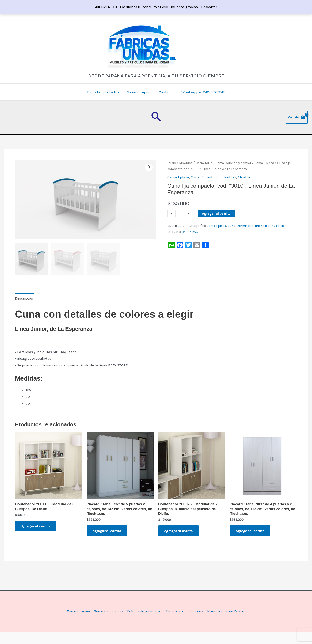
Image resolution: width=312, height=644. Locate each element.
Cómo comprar (76, 611)
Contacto (166, 92)
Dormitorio (204, 163)
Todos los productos (104, 92)
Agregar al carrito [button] (36, 526)
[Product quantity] (180, 213)
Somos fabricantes (107, 611)
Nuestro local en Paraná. (228, 611)
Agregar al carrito (216, 213)
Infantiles (228, 177)
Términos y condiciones (185, 611)
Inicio (172, 163)
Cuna (195, 177)
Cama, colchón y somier (233, 163)
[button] (156, 117)
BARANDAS (190, 232)
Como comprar (139, 92)
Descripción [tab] (25, 298)
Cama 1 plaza (264, 163)
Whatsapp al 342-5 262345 (202, 92)
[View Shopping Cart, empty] (297, 117)
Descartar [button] (209, 7)
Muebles (186, 163)
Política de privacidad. (144, 611)
